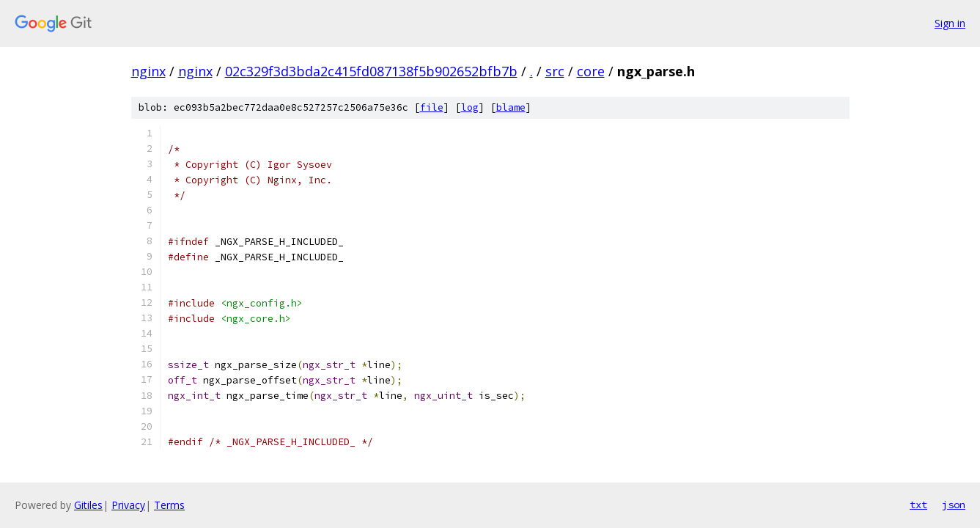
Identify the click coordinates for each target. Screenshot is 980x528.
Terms (169, 505)
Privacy (128, 505)
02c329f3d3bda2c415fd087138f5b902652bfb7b (371, 71)
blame (511, 107)
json (954, 505)
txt (918, 505)
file (432, 107)
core (591, 71)
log (470, 107)
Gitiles (88, 505)
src (555, 71)
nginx (148, 71)
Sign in (950, 23)
